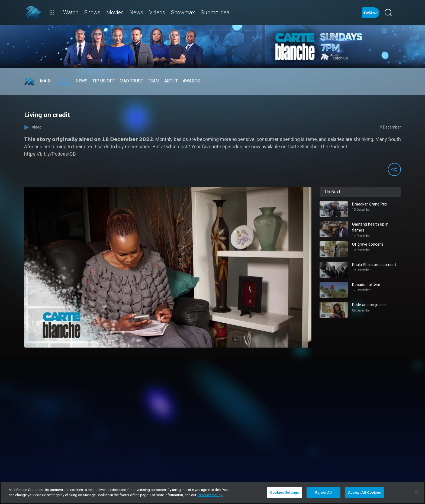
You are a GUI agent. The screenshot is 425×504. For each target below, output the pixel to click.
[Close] (416, 492)
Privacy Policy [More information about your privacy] (210, 495)
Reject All (323, 492)
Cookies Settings (284, 492)
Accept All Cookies (364, 492)
